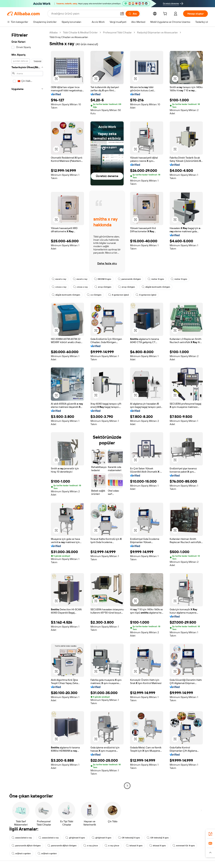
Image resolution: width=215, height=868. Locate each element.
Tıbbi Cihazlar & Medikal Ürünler (80, 32)
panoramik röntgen (129, 279)
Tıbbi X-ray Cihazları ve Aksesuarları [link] (69, 37)
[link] (210, 834)
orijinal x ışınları (21, 853)
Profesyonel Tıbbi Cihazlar (117, 32)
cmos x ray (59, 287)
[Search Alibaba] (84, 14)
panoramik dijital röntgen (26, 846)
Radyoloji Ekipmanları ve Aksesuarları (157, 32)
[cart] (166, 14)
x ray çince (91, 846)
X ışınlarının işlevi (119, 295)
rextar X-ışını (156, 279)
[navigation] (27, 410)
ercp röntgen (103, 287)
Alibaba (53, 32)
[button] (122, 14)
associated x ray (22, 838)
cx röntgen (94, 295)
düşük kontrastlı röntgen (156, 287)
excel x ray (59, 279)
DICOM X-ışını (103, 279)
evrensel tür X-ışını (184, 846)
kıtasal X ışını (134, 846)
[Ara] (133, 14)
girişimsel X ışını (75, 838)
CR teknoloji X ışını (129, 838)
